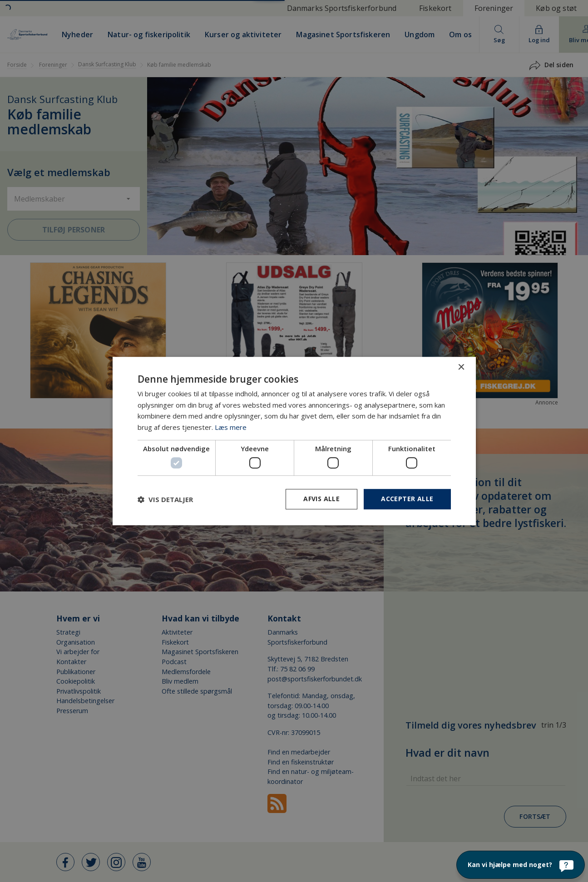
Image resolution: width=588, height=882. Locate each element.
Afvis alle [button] (321, 499)
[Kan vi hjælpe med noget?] (521, 865)
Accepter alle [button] (407, 499)
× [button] (461, 367)
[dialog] (294, 441)
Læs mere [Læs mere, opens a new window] (231, 427)
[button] (165, 499)
